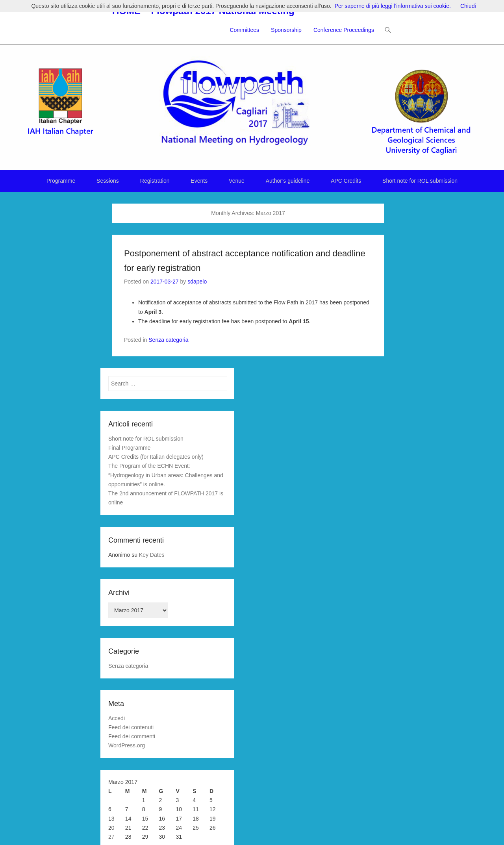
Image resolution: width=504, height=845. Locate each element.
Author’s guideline (288, 181)
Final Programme (129, 448)
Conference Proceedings (344, 30)
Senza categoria (168, 340)
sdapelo (197, 282)
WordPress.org (127, 745)
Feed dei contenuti (131, 727)
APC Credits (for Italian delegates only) (156, 457)
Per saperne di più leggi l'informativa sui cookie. (393, 6)
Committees (244, 30)
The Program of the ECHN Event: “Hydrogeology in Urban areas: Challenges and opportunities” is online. (166, 475)
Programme (61, 181)
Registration (155, 181)
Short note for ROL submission (420, 181)
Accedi (117, 718)
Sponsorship (286, 30)
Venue (237, 181)
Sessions (108, 181)
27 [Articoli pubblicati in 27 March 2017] (111, 837)
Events (199, 181)
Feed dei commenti (132, 736)
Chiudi (468, 6)
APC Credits (346, 181)
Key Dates (152, 555)
